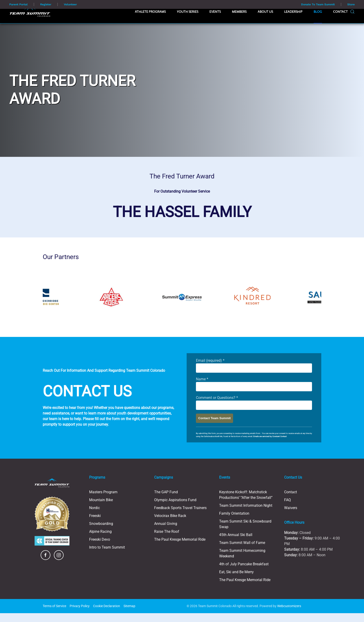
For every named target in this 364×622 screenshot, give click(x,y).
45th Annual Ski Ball (236, 535)
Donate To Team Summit (318, 4)
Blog (318, 12)
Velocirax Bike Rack (170, 516)
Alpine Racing (100, 531)
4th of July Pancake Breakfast (244, 564)
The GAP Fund (166, 492)
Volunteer (70, 4)
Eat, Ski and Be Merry (236, 572)
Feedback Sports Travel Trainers (180, 508)
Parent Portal (18, 4)
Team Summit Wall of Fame (242, 543)
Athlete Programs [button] (150, 12)
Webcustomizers (289, 606)
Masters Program (103, 492)
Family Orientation (234, 513)
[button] (352, 12)
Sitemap (129, 606)
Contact (340, 12)
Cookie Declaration (107, 606)
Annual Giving (166, 524)
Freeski (95, 516)
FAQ (288, 500)
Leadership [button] (293, 12)
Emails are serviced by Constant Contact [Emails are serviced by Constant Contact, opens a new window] (270, 436)
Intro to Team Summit (107, 547)
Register (46, 4)
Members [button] (239, 12)
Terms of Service (54, 606)
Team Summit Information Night (246, 505)
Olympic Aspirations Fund (175, 500)
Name (202, 379)
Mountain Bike (101, 500)
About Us (265, 12)
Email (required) (210, 360)
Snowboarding (101, 524)
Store (351, 4)
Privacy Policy (80, 606)
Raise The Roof (167, 531)
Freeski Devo (100, 539)
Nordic (94, 508)
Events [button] (215, 12)
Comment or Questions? (217, 398)
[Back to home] (30, 12)
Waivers (291, 508)
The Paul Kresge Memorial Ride (180, 539)
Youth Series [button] (188, 12)
